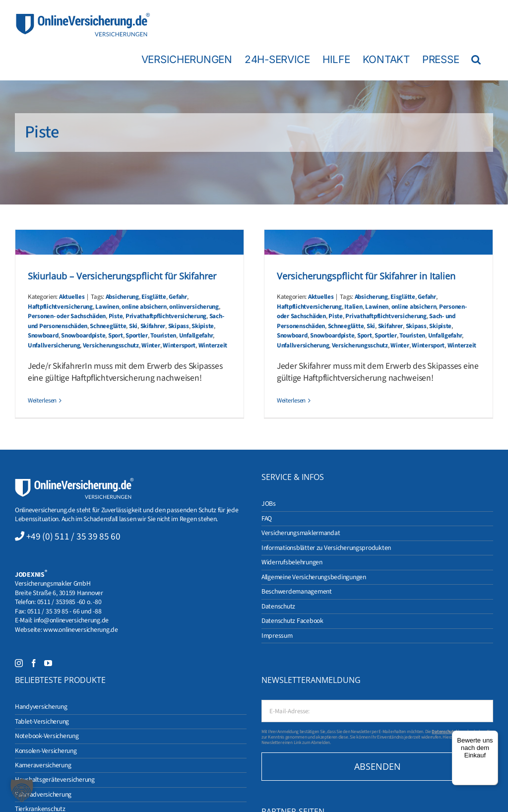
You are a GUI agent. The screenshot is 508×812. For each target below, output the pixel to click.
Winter (151, 345)
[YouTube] (48, 663)
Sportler (137, 336)
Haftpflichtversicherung (60, 307)
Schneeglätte (108, 326)
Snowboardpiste (83, 336)
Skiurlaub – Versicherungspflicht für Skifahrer (122, 276)
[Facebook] (34, 663)
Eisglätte (154, 297)
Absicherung (122, 297)
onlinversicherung (194, 307)
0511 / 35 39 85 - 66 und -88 (64, 611)
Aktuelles (72, 297)
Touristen (163, 336)
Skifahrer (153, 326)
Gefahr (178, 297)
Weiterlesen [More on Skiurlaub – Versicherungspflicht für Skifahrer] (42, 401)
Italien (353, 307)
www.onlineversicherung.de (80, 630)
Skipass (179, 326)
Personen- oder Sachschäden (67, 316)
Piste (116, 316)
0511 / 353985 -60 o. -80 (69, 602)
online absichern (144, 307)
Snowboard (43, 336)
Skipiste (203, 326)
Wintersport (179, 345)
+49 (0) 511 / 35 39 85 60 (73, 537)
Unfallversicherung (54, 345)
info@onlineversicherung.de (71, 620)
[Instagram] (19, 663)
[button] (476, 59)
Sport (116, 336)
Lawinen (107, 307)
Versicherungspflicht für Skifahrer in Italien (366, 276)
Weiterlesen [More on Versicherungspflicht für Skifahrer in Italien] (291, 401)
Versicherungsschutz (111, 345)
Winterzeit (213, 345)
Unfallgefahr (196, 336)
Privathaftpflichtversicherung (166, 316)
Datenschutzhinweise (452, 732)
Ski (133, 326)
